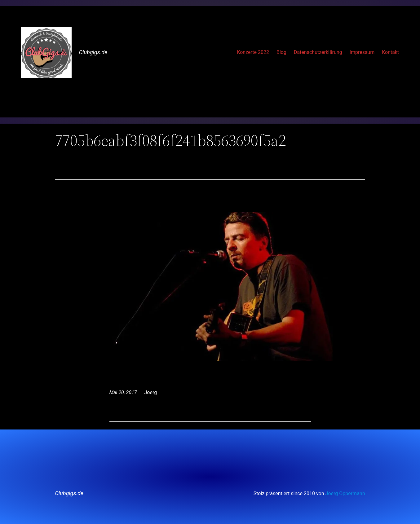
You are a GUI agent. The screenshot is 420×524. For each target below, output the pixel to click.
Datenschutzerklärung (318, 52)
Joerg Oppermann (345, 493)
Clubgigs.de (93, 52)
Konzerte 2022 (253, 52)
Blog (281, 52)
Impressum (362, 52)
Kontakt (390, 52)
